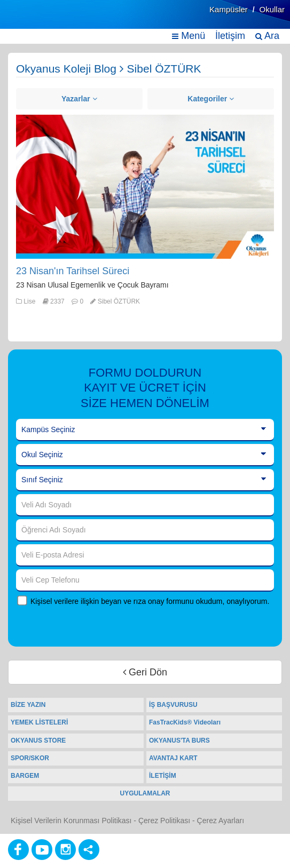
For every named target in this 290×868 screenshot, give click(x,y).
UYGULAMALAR (145, 793)
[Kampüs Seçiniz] (145, 430)
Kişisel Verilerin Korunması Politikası (71, 821)
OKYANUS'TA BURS (179, 740)
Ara (267, 36)
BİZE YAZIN (28, 705)
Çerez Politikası (164, 821)
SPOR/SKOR (30, 758)
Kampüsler (229, 9)
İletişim (230, 36)
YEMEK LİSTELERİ (39, 722)
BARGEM (25, 776)
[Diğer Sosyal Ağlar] (89, 850)
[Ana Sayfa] (34, 20)
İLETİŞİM (163, 776)
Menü (189, 36)
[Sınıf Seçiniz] (145, 480)
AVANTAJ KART (173, 758)
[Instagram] (65, 850)
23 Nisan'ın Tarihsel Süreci (73, 271)
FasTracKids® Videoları (185, 722)
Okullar (272, 9)
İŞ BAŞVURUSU (173, 705)
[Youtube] (42, 850)
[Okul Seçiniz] (145, 455)
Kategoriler (211, 99)
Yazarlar (79, 99)
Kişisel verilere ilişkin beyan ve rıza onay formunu (112, 601)
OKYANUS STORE (38, 740)
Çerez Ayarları (221, 821)
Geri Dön (145, 672)
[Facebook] (18, 850)
